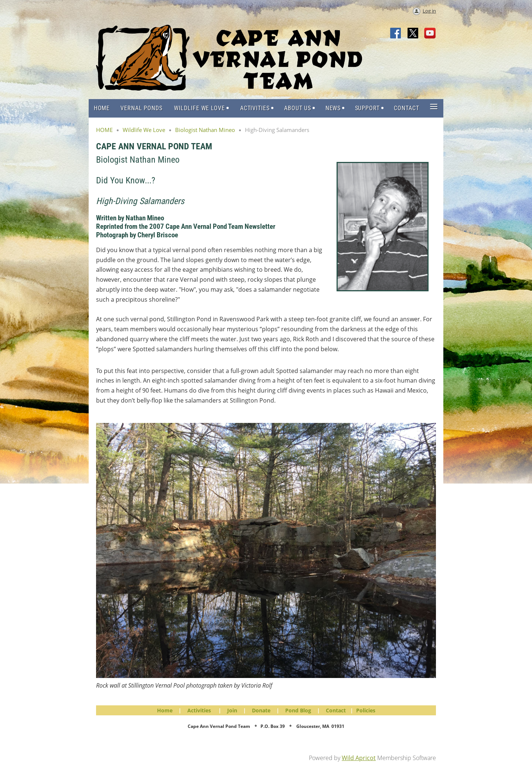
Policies (366, 710)
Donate (261, 710)
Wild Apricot (359, 758)
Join (232, 710)
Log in (429, 11)
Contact (336, 710)
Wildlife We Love (144, 130)
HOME (104, 130)
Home (165, 710)
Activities (199, 710)
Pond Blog (298, 710)
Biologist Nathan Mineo (205, 130)
